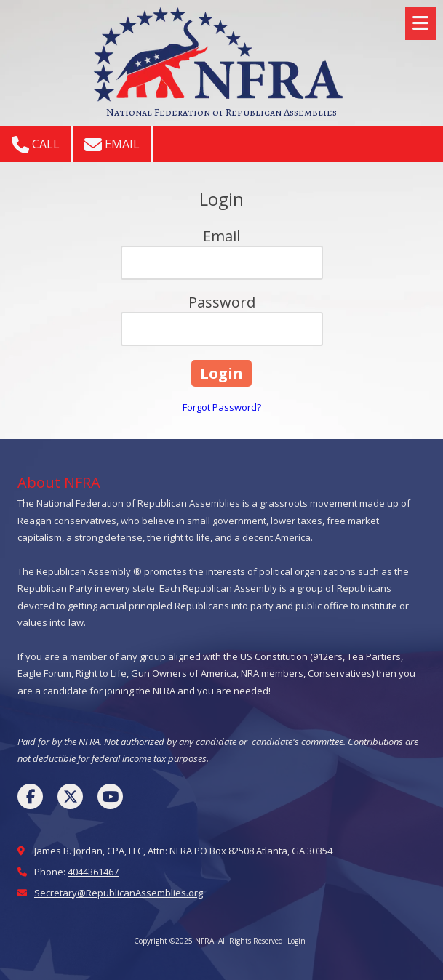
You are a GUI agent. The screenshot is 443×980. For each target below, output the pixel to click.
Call (36, 145)
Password (222, 302)
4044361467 (93, 872)
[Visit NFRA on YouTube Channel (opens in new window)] (110, 796)
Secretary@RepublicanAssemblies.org (119, 893)
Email (112, 145)
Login (296, 941)
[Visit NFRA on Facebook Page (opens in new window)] (30, 796)
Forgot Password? (222, 407)
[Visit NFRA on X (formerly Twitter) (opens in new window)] (70, 796)
